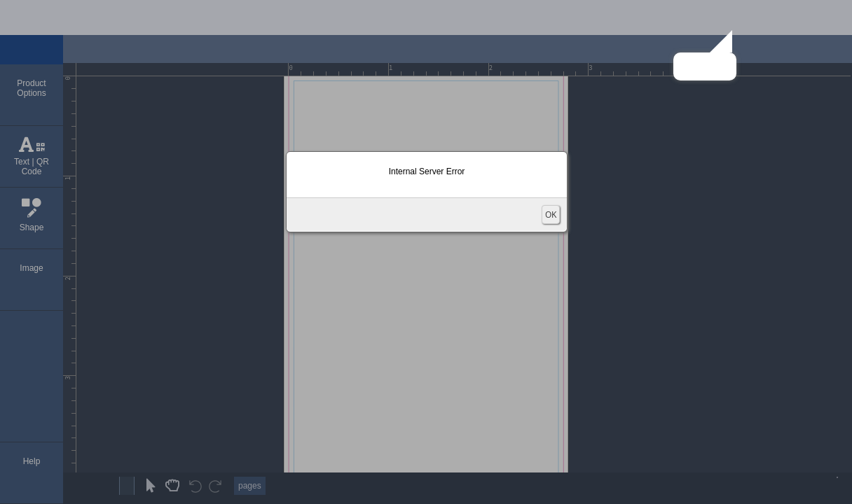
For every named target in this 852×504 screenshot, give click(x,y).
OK (551, 215)
